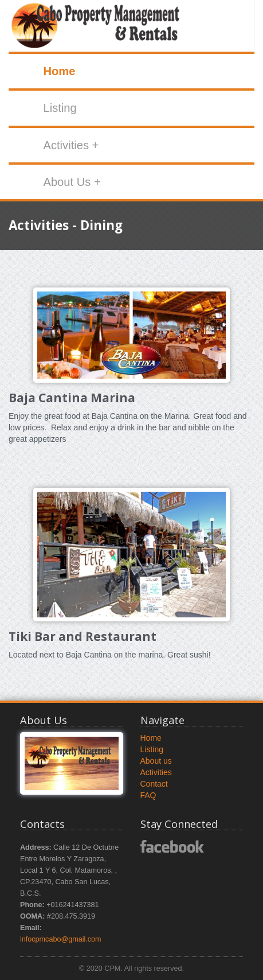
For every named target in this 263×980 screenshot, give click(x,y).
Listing (60, 108)
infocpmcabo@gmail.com (61, 939)
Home (59, 71)
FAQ (148, 795)
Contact (154, 784)
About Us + (72, 182)
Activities (156, 772)
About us (156, 761)
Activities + (71, 145)
